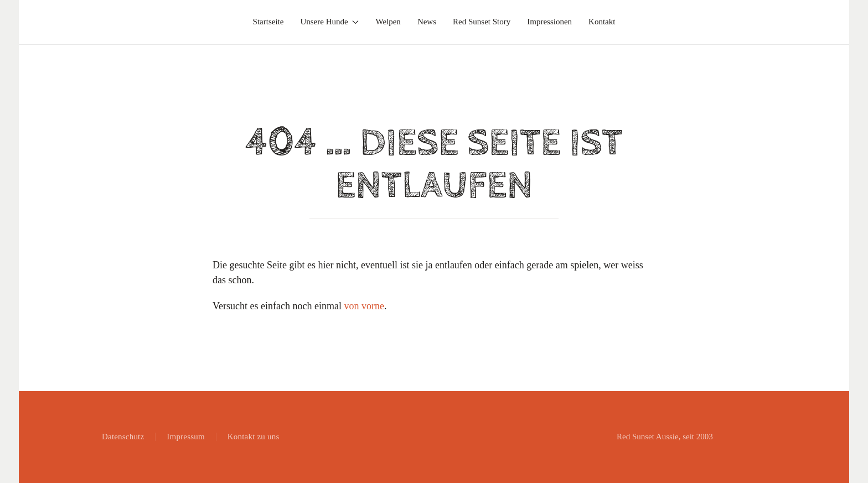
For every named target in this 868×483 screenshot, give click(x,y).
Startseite (268, 22)
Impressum (185, 437)
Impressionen (549, 22)
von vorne (364, 306)
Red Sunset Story (482, 22)
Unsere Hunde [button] (329, 22)
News (427, 22)
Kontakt (602, 22)
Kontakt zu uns (254, 437)
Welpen (388, 22)
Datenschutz (123, 437)
